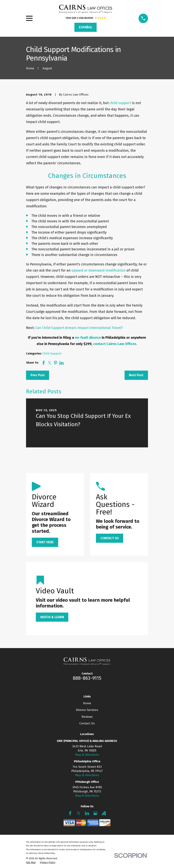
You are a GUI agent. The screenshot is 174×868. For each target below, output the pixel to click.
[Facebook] (70, 813)
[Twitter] (79, 813)
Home (87, 703)
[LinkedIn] (87, 813)
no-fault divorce (88, 338)
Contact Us (87, 723)
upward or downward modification (99, 270)
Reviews (87, 717)
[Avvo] (104, 813)
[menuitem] (31, 863)
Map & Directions (87, 755)
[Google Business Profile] (95, 813)
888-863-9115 (87, 678)
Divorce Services (87, 710)
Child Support (52, 354)
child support (121, 103)
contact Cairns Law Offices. (115, 344)
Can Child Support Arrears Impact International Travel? (79, 328)
